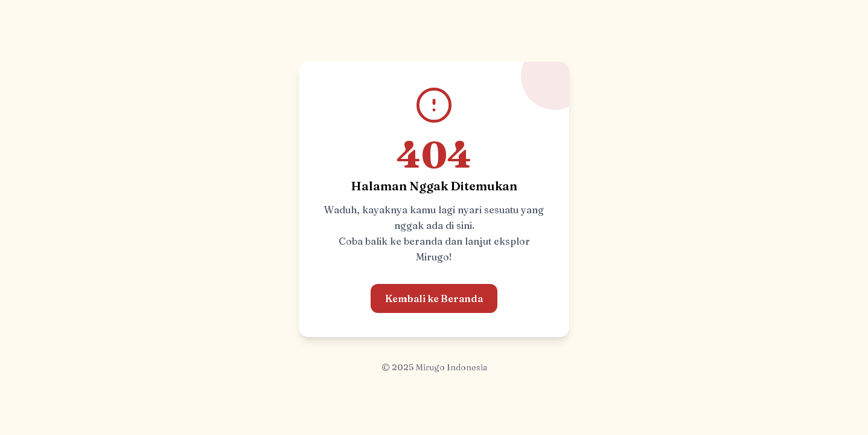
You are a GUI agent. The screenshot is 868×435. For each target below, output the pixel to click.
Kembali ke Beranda (434, 298)
